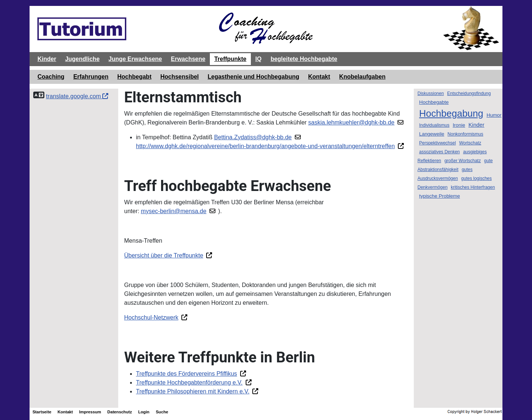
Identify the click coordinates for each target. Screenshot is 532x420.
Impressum (90, 412)
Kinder (47, 59)
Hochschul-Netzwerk (151, 317)
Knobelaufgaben (362, 77)
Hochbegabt (134, 77)
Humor (494, 115)
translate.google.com (77, 96)
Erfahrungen (91, 77)
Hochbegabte (434, 102)
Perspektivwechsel (437, 143)
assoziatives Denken (439, 152)
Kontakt (319, 77)
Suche (162, 412)
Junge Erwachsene (135, 59)
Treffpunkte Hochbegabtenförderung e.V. (189, 383)
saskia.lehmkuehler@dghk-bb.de (351, 122)
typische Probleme (439, 196)
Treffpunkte (230, 59)
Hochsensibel (180, 77)
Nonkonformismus (465, 134)
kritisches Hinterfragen (473, 187)
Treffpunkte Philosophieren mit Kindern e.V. (193, 391)
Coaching (51, 77)
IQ (258, 59)
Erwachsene (188, 59)
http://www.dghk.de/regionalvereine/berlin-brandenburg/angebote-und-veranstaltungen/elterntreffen (265, 146)
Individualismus (434, 125)
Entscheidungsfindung (469, 93)
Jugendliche (82, 59)
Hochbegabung (451, 113)
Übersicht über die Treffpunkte (164, 255)
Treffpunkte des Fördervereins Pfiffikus (187, 374)
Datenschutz (120, 412)
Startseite (42, 412)
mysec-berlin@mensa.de (173, 211)
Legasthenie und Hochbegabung (253, 77)
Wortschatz (470, 143)
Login (144, 412)
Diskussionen (431, 93)
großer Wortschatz (463, 161)
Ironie (459, 125)
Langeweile (432, 134)
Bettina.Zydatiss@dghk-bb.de (253, 137)
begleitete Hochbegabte (304, 59)
